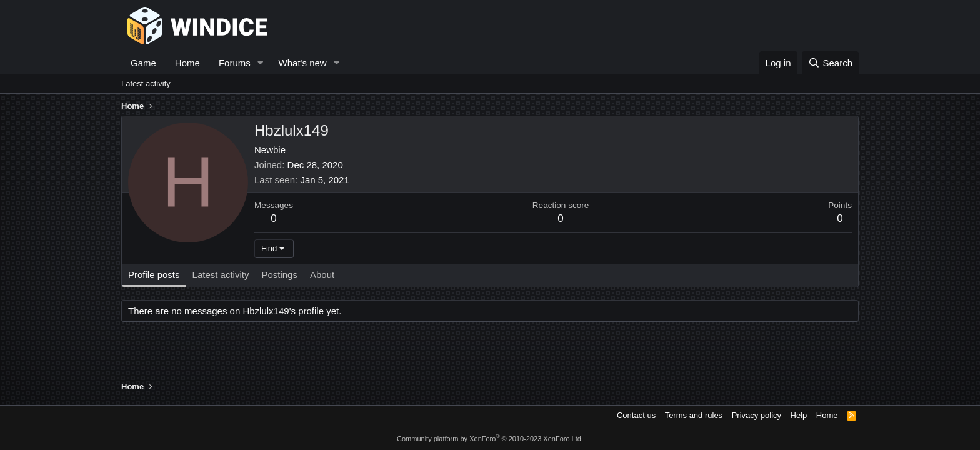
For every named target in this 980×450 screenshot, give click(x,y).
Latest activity (146, 83)
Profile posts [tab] (154, 275)
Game (143, 63)
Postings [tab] (279, 275)
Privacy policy (757, 415)
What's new (303, 63)
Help (799, 415)
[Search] (830, 63)
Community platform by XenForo (490, 439)
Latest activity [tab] (221, 275)
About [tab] (322, 275)
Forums (235, 63)
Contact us (636, 415)
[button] (261, 63)
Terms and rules (694, 415)
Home (187, 63)
